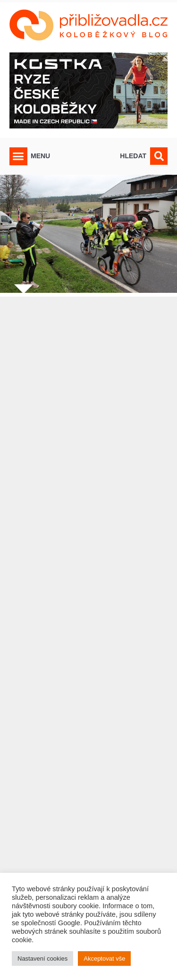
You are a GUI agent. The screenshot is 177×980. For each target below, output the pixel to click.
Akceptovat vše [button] (104, 959)
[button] (18, 156)
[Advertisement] (88, 620)
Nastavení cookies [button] (42, 959)
